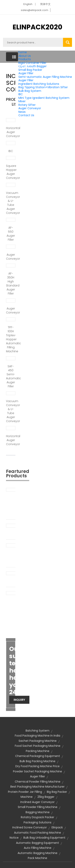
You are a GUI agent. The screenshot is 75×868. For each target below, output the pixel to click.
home (23, 52)
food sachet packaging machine (38, 746)
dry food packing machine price (37, 766)
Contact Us (26, 115)
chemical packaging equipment (38, 756)
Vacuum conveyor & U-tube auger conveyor (11, 203)
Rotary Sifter (27, 105)
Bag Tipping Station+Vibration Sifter (43, 87)
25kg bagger (46, 797)
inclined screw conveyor (30, 827)
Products (25, 59)
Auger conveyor (11, 257)
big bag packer (57, 792)
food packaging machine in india (37, 736)
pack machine (37, 858)
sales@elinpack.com (34, 10)
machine (27, 797)
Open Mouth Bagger (32, 66)
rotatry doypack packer (37, 817)
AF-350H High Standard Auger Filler (11, 283)
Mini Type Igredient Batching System (44, 98)
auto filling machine (38, 848)
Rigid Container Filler (32, 63)
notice (14, 838)
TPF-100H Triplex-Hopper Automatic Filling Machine (11, 339)
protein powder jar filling (25, 792)
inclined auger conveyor (37, 802)
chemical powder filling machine (38, 782)
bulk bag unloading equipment (44, 838)
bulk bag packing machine (37, 761)
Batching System (37, 731)
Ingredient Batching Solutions (39, 84)
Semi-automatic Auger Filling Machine (45, 77)
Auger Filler (26, 73)
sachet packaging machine (38, 741)
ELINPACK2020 (37, 27)
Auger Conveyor (30, 108)
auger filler (37, 776)
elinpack (57, 827)
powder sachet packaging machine (37, 771)
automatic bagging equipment (37, 843)
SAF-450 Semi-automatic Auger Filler (11, 376)
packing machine (38, 751)
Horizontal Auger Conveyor (11, 132)
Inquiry (19, 700)
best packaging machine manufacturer (37, 787)
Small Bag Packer (30, 70)
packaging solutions (37, 822)
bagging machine (38, 812)
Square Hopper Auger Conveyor (11, 172)
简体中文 (45, 4)
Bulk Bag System (30, 91)
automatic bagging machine (37, 853)
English (28, 4)
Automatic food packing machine (37, 833)
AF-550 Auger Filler (11, 234)
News (22, 112)
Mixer (22, 101)
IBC (21, 94)
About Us (25, 56)
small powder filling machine (38, 807)
